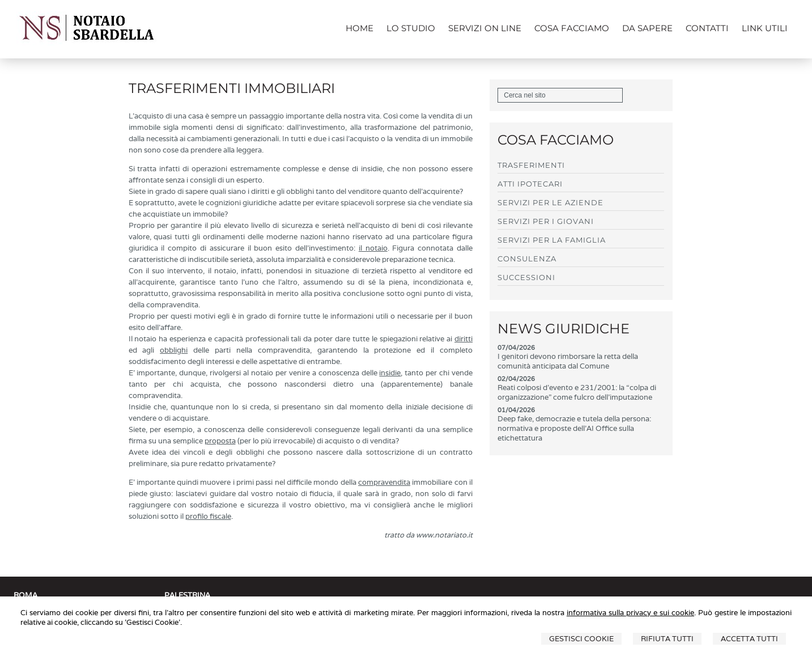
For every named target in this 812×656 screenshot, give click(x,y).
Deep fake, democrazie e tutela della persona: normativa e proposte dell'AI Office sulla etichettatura (574, 428)
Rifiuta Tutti (667, 639)
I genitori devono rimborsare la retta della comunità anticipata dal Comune (568, 361)
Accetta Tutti (749, 639)
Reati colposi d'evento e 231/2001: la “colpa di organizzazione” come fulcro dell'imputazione (577, 392)
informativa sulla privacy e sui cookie (630, 613)
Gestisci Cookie (581, 639)
